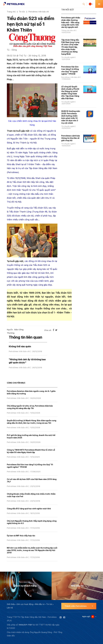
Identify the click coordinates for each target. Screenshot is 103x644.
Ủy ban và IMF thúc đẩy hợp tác (21, 536)
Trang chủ (11, 12)
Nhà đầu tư (40, 604)
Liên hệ (10, 608)
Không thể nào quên (20, 346)
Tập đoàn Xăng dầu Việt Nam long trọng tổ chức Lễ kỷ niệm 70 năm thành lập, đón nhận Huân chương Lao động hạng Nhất (70, 47)
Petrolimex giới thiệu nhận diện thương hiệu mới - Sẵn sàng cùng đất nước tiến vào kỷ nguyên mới (71, 22)
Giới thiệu (11, 604)
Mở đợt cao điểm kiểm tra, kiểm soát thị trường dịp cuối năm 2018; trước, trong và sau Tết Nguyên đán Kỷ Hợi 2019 (32, 550)
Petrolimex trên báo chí (39, 12)
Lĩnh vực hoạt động (25, 604)
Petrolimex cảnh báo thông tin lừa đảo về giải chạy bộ (71, 138)
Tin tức (22, 12)
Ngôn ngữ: (86, 617)
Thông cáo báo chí (68, 31)
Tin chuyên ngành (68, 57)
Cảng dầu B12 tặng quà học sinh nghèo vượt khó (29, 509)
